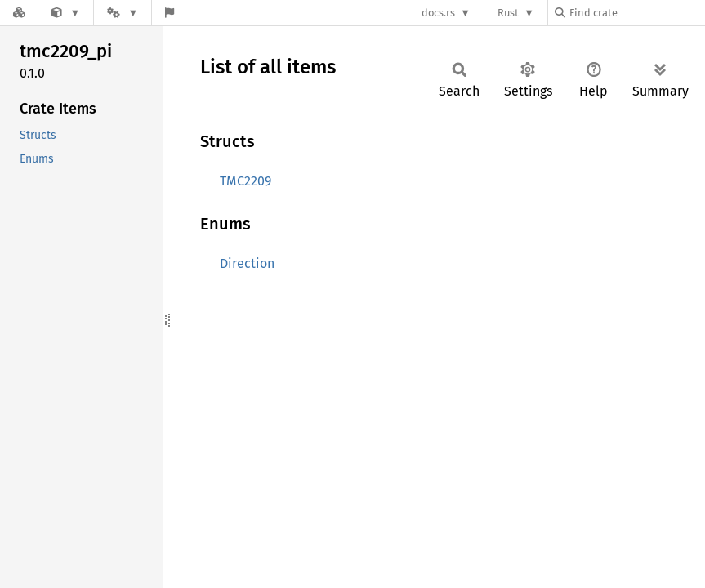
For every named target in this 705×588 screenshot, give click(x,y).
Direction (247, 263)
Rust (508, 13)
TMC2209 (245, 181)
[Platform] (123, 13)
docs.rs (438, 13)
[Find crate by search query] (636, 13)
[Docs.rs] (19, 13)
